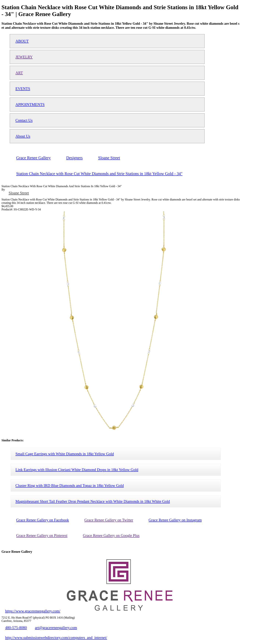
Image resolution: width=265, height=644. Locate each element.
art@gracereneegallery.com (56, 628)
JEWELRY (24, 57)
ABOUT (22, 41)
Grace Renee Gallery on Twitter (109, 520)
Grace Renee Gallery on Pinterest (42, 535)
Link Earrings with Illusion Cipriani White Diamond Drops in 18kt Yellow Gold (77, 470)
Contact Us (24, 120)
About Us (23, 136)
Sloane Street (19, 193)
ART (19, 73)
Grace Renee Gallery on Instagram (175, 520)
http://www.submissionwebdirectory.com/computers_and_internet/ (56, 637)
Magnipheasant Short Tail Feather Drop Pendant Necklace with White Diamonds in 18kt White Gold (93, 501)
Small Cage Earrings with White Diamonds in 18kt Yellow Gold (65, 454)
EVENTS (23, 89)
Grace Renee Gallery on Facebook (43, 520)
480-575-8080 (16, 628)
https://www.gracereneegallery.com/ (33, 611)
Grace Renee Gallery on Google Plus (111, 535)
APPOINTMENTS (30, 104)
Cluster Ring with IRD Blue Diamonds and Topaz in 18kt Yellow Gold (70, 485)
